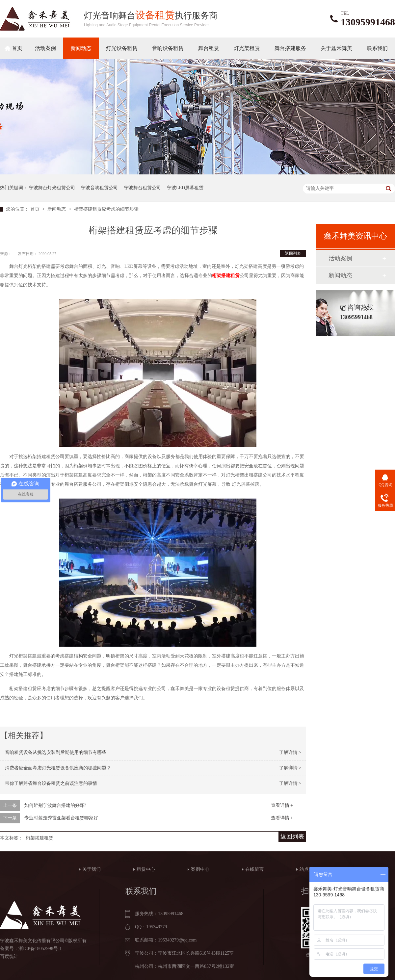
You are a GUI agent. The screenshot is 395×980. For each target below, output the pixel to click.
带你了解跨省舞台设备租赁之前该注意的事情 (51, 783)
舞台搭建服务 (290, 48)
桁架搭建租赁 (226, 276)
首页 (17, 48)
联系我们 (377, 48)
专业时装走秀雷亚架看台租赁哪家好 (61, 818)
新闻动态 (81, 48)
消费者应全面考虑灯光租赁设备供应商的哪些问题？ (58, 768)
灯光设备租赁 (122, 48)
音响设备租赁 (168, 48)
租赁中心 (146, 869)
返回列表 (293, 253)
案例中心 (200, 869)
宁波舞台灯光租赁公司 (52, 188)
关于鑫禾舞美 (336, 48)
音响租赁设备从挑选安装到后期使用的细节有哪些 (56, 752)
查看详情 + (282, 805)
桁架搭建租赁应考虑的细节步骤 (106, 209)
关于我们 (92, 869)
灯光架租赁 (247, 48)
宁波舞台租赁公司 (143, 188)
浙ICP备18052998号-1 (40, 949)
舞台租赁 (209, 48)
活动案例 (45, 48)
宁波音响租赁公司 (99, 188)
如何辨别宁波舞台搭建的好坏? (55, 805)
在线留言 (254, 869)
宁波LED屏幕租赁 (185, 188)
